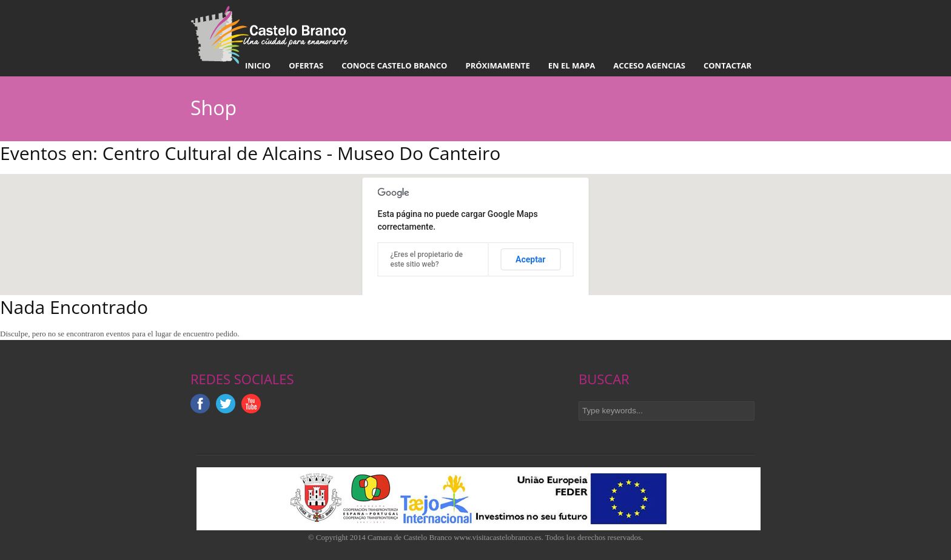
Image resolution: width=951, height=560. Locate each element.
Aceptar (531, 259)
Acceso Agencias (649, 65)
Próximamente (497, 65)
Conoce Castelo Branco (394, 65)
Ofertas (306, 65)
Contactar (728, 65)
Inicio (258, 65)
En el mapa (572, 65)
